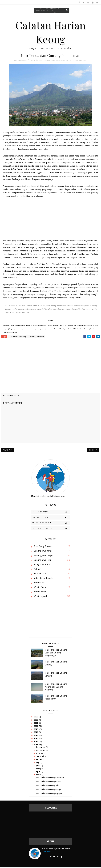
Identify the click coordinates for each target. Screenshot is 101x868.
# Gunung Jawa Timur (36, 337)
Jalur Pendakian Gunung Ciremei (48, 781)
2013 (36, 745)
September (42, 756)
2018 (36, 732)
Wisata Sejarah (41, 596)
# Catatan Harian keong (17, 337)
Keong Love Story (42, 564)
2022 (36, 720)
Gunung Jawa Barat (43, 551)
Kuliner (37, 569)
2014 (36, 741)
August (40, 759)
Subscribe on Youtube (51, 523)
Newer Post (8, 450)
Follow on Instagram (51, 528)
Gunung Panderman (79, 60)
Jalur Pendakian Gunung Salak (48, 785)
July (38, 762)
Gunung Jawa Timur (63, 60)
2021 (36, 723)
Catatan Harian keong (47, 60)
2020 (36, 726)
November (41, 750)
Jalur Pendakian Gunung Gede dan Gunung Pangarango (56, 653)
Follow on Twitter (51, 512)
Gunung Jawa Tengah (43, 555)
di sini (79, 329)
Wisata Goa (39, 583)
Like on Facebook (51, 518)
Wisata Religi (40, 592)
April (38, 772)
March (39, 775)
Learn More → (48, 851)
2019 (36, 729)
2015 (36, 738)
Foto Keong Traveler (43, 546)
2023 (36, 717)
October (40, 753)
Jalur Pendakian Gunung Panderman (50, 777)
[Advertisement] (51, 218)
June (38, 766)
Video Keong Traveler (44, 578)
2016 (36, 735)
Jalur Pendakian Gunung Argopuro (49, 793)
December (41, 747)
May (38, 769)
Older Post (93, 450)
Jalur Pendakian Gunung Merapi (48, 789)
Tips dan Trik (40, 574)
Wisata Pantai (40, 587)
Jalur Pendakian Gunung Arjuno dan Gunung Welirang (56, 687)
